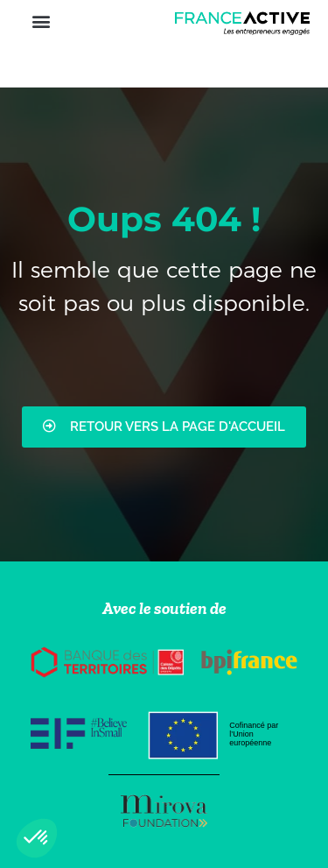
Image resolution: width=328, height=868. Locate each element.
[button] (41, 21)
